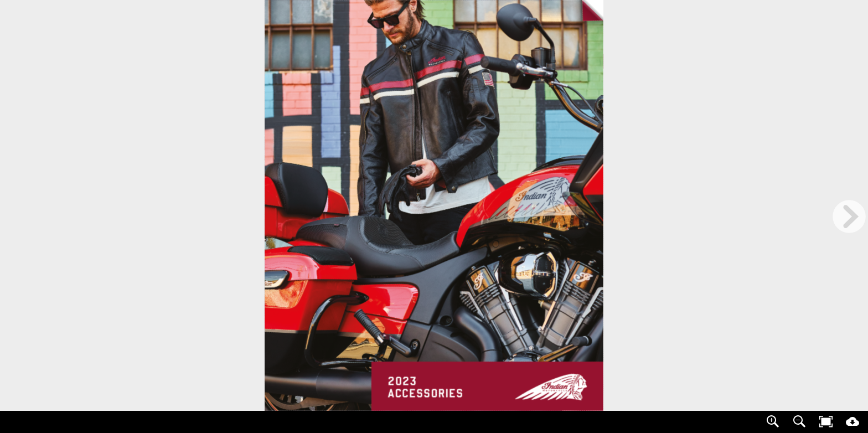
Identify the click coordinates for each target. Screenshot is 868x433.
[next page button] (849, 216)
